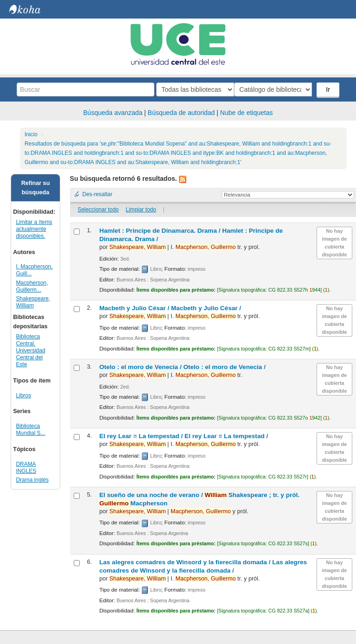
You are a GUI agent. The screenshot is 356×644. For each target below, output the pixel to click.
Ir (329, 89)
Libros (23, 395)
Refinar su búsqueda (36, 188)
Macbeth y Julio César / (170, 308)
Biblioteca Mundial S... (30, 430)
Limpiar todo (141, 210)
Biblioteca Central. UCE (32, 9)
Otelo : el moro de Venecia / (182, 367)
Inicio (31, 134)
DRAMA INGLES (26, 468)
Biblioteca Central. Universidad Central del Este (30, 351)
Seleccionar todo (99, 210)
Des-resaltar (98, 194)
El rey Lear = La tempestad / (184, 436)
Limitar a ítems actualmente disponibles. (34, 229)
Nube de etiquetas (247, 113)
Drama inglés (32, 480)
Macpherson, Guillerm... (32, 286)
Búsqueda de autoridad (181, 113)
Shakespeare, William (33, 302)
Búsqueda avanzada (113, 113)
